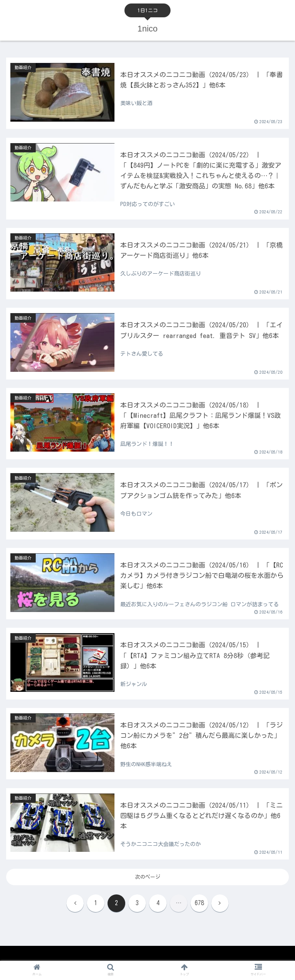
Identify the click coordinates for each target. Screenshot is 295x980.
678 (199, 903)
